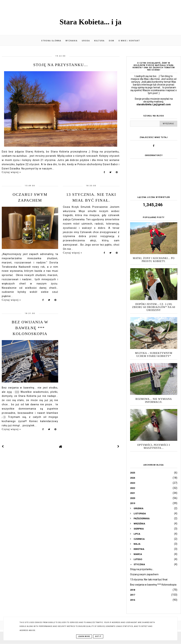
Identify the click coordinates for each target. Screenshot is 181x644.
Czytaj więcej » (11, 172)
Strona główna (51, 41)
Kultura (99, 41)
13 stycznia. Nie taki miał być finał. (149, 580)
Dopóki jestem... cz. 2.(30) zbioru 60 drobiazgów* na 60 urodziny (154, 307)
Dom (112, 41)
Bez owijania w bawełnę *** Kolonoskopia (30, 328)
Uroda (86, 41)
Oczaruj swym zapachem (144, 574)
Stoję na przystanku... (61, 65)
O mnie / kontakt (129, 41)
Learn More (84, 636)
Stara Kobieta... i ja (90, 22)
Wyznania (72, 41)
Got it (98, 636)
